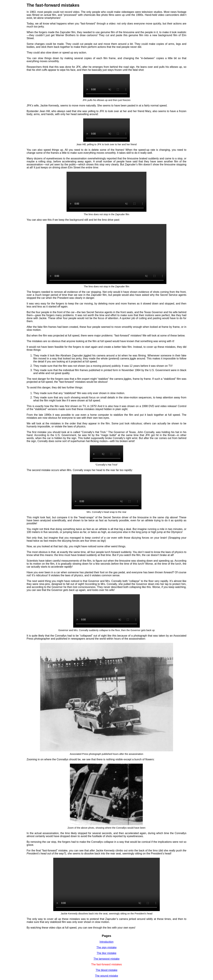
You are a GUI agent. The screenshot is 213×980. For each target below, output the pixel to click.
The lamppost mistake (107, 959)
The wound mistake (107, 976)
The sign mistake (107, 947)
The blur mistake (106, 953)
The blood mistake (107, 970)
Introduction (106, 942)
